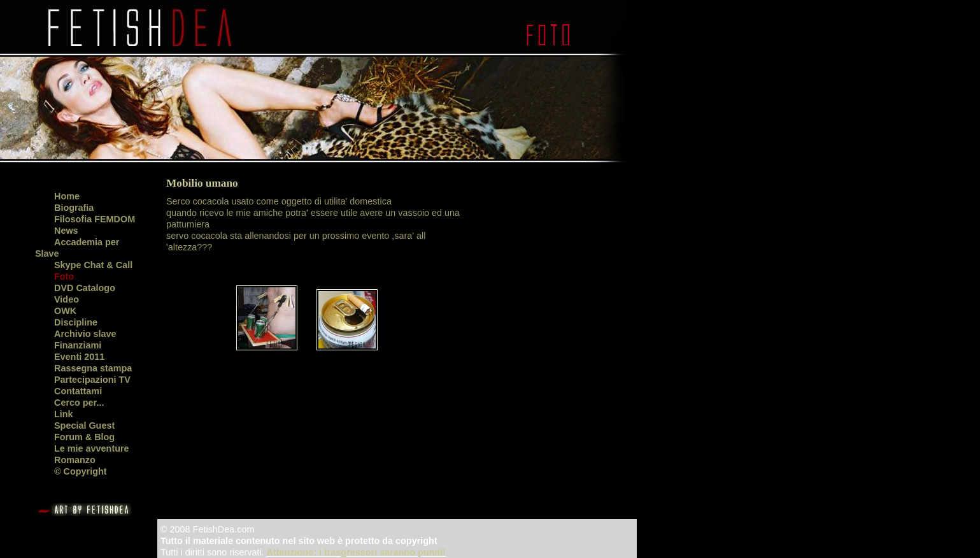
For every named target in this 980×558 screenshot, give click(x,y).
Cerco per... (79, 403)
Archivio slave (85, 334)
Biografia (74, 208)
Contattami (78, 391)
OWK (65, 311)
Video (67, 299)
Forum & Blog (84, 437)
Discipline (76, 322)
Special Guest (84, 426)
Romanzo (75, 460)
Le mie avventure (92, 448)
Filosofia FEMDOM (95, 219)
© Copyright (81, 471)
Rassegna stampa (93, 368)
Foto (64, 276)
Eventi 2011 (79, 357)
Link (64, 414)
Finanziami (78, 345)
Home (67, 196)
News (66, 231)
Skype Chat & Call (93, 265)
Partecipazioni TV (92, 380)
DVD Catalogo (85, 288)
